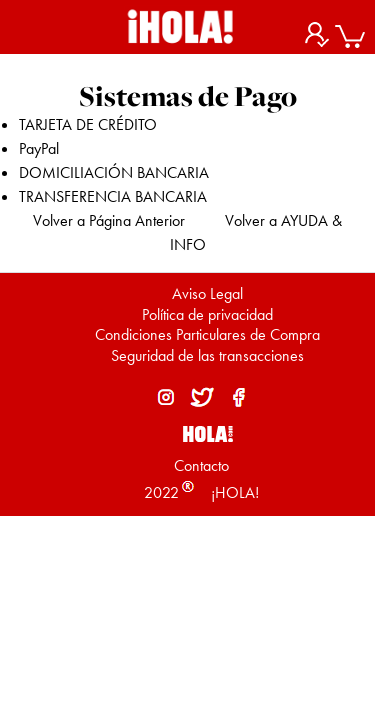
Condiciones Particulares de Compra (207, 334)
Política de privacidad (207, 314)
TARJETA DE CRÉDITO (88, 124)
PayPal (39, 148)
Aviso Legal (207, 293)
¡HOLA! (233, 492)
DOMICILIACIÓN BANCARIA (114, 172)
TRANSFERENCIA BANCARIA (113, 196)
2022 (161, 492)
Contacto (201, 465)
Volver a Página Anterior (109, 220)
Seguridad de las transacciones (207, 355)
